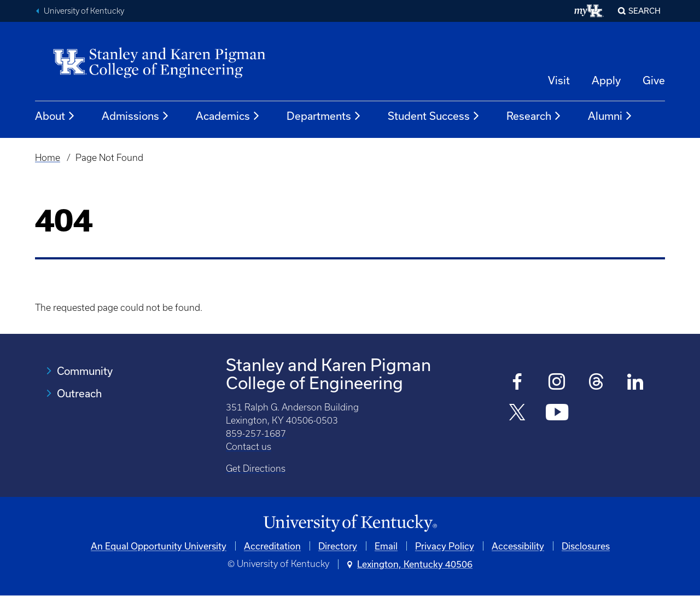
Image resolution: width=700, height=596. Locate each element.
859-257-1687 (256, 433)
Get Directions (256, 468)
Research (534, 116)
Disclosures (586, 546)
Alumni (610, 116)
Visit (559, 80)
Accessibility (518, 546)
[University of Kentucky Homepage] (350, 523)
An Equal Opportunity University (159, 546)
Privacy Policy (445, 546)
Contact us (249, 447)
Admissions (136, 116)
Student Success (434, 116)
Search (644, 11)
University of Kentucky (84, 11)
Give (654, 80)
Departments (324, 116)
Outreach (79, 393)
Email (386, 546)
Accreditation (272, 546)
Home (48, 158)
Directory (338, 546)
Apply (606, 80)
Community (85, 371)
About (55, 116)
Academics (228, 116)
